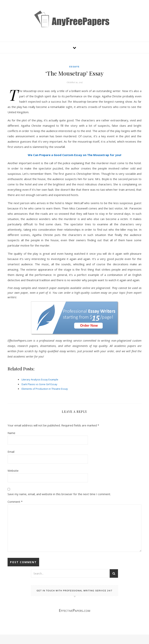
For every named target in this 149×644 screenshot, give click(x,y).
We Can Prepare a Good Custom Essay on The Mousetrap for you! (74, 155)
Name (11, 433)
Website (13, 471)
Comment (15, 502)
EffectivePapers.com (74, 610)
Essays (74, 67)
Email (11, 452)
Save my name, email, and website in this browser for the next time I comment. (59, 494)
